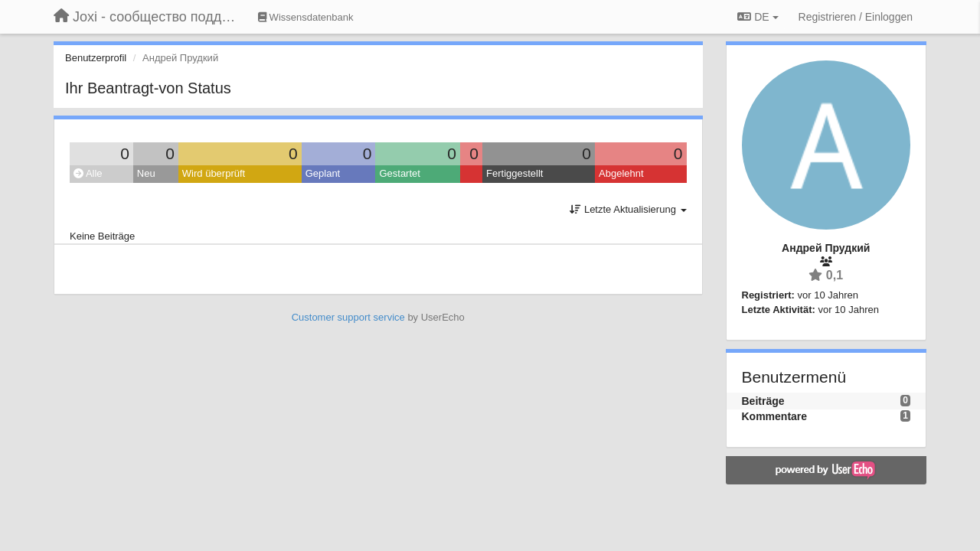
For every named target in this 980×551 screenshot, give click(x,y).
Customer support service (348, 317)
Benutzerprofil (96, 58)
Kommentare (775, 416)
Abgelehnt (621, 173)
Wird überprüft (214, 173)
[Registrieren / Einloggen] (856, 17)
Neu (146, 173)
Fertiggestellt (514, 173)
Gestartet (399, 173)
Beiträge (763, 401)
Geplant (323, 173)
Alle (88, 173)
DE (758, 17)
